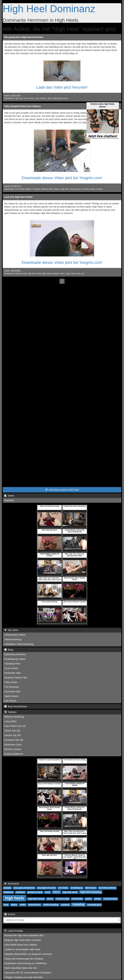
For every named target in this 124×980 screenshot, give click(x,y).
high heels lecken (36, 899)
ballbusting (57, 98)
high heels (47, 274)
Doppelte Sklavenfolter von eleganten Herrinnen (28, 954)
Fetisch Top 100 (12, 731)
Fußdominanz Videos (15, 635)
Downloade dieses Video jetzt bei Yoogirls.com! (62, 178)
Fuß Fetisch (10, 701)
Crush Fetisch (11, 668)
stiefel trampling (51, 905)
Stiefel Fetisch (11, 696)
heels (26, 98)
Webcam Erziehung (14, 717)
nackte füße (77, 899)
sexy (37, 98)
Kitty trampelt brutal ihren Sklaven (23, 106)
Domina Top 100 (12, 735)
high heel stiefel (70, 892)
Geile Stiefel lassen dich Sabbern (21, 945)
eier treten (63, 888)
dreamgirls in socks (47, 888)
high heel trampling (91, 892)
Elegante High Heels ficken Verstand (23, 940)
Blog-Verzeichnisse (16, 706)
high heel (19, 98)
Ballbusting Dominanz (15, 654)
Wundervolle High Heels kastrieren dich (24, 935)
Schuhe (99, 189)
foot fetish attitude (107, 888)
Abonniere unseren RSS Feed (62, 490)
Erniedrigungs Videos (15, 659)
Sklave (57, 189)
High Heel (65, 189)
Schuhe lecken (89, 189)
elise (50, 98)
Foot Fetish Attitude (23, 189)
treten (65, 98)
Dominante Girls (12, 692)
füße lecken (91, 888)
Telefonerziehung (13, 639)
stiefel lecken (34, 905)
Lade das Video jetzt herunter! (62, 87)
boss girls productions (24, 888)
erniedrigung (76, 888)
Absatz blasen (76, 189)
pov (83, 274)
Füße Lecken (11, 682)
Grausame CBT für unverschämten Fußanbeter (28, 973)
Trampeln (36, 189)
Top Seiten (11, 630)
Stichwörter (12, 884)
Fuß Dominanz (12, 687)
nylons (89, 899)
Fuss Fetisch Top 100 (15, 726)
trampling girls (94, 905)
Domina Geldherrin (14, 754)
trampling (78, 904)
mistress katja (62, 899)
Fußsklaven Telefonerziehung (19, 644)
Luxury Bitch (10, 721)
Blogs (9, 650)
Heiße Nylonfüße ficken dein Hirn (21, 968)
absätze (43, 98)
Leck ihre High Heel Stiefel (18, 197)
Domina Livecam (13, 749)
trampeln (65, 905)
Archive (10, 914)
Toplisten (10, 712)
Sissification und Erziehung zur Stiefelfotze (26, 963)
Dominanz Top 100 (14, 740)
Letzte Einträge (14, 931)
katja (68, 274)
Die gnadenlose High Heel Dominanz (24, 37)
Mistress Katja (21, 274)
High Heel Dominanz (49, 9)
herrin (32, 98)
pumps (98, 899)
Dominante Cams (13, 745)
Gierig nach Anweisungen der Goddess (24, 959)
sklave (14, 905)
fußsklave (20, 892)
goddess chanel (35, 892)
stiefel (23, 905)
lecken (50, 899)
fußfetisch (8, 892)
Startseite (9, 500)
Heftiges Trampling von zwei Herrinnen (24, 977)
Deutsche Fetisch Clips (16, 678)
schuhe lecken (110, 899)
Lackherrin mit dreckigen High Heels (22, 949)
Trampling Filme (12, 664)
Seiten (9, 496)
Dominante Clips (13, 673)
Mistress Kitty (47, 189)
